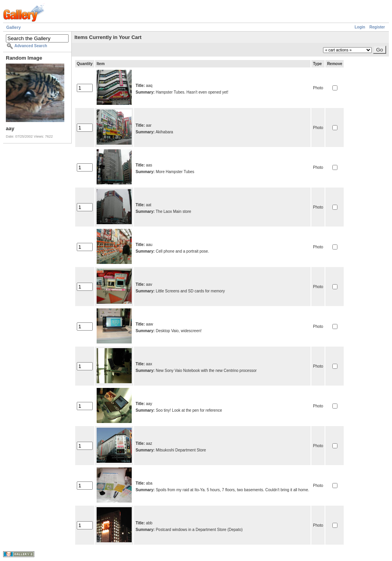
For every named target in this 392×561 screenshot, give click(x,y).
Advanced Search (31, 46)
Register (377, 27)
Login (360, 27)
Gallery (13, 27)
